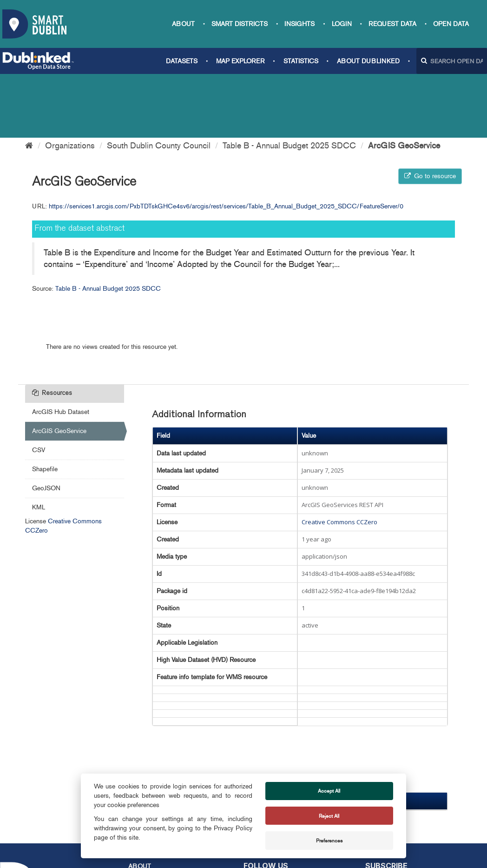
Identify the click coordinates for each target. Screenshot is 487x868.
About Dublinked (368, 61)
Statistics (301, 61)
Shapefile (45, 405)
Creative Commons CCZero (339, 458)
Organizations (70, 82)
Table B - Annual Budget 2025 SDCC (289, 82)
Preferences (329, 841)
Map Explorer (240, 61)
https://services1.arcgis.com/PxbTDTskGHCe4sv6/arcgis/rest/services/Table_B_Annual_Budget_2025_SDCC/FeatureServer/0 (226, 143)
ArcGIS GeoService (404, 82)
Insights (299, 24)
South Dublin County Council (159, 82)
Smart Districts (240, 24)
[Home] (29, 82)
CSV (39, 386)
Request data (392, 24)
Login (342, 24)
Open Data (451, 24)
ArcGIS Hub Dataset (61, 348)
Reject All (329, 816)
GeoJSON (46, 424)
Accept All (329, 791)
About (183, 24)
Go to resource (430, 112)
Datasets (182, 61)
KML (39, 444)
